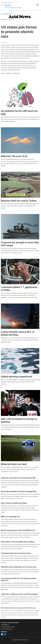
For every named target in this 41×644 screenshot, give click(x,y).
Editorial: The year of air (14, 156)
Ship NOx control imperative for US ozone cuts (19, 567)
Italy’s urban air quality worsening (14, 503)
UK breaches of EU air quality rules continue (18, 542)
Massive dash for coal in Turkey (19, 201)
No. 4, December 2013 (6, 14)
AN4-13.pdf (12, 19)
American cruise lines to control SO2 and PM (18, 478)
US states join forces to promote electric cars (18, 608)
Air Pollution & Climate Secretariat (13, 8)
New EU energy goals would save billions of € (18, 530)
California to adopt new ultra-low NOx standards (19, 594)
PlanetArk (8, 73)
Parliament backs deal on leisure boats (16, 553)
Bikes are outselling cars (10, 517)
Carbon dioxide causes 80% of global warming (18, 333)
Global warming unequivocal (17, 377)
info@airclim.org (8, 629)
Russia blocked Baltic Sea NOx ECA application (19, 492)
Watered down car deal (14, 464)
